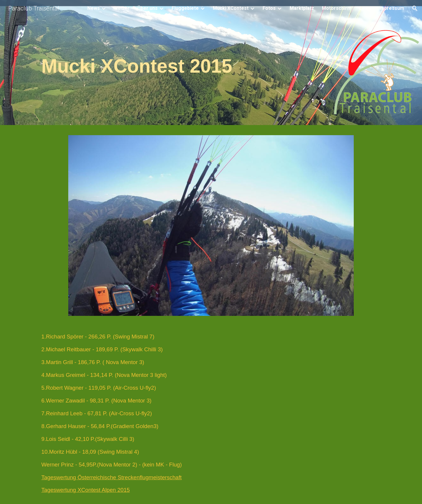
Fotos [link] (269, 8)
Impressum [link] (391, 8)
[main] (211, 64)
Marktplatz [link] (302, 8)
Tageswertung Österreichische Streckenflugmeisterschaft (112, 477)
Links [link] (365, 8)
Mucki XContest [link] (231, 8)
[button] (415, 8)
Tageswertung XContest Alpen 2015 (86, 490)
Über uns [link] (148, 8)
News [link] (94, 8)
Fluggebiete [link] (185, 8)
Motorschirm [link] (337, 8)
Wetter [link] (122, 8)
